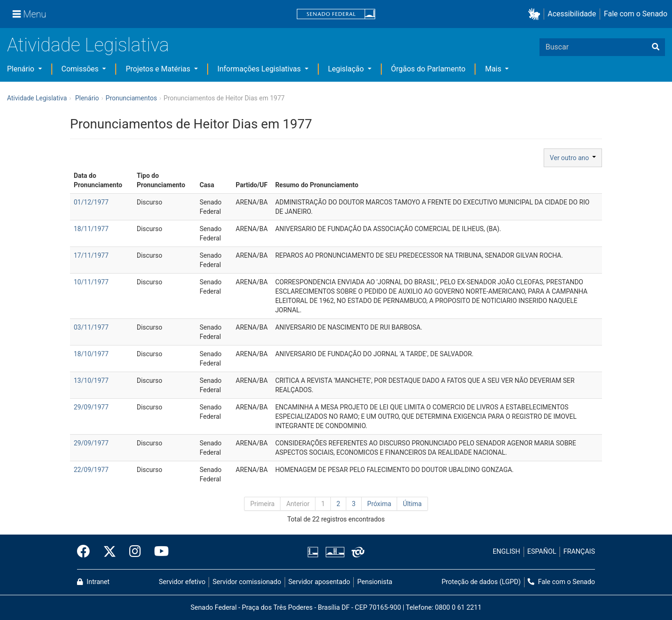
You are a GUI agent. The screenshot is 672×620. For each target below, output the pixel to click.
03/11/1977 (91, 327)
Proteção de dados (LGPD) (481, 582)
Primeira (262, 504)
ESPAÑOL (542, 552)
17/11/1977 (91, 255)
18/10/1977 (91, 354)
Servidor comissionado (247, 582)
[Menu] (29, 14)
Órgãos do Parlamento (428, 69)
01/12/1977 (91, 202)
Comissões (81, 69)
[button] (536, 14)
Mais (494, 69)
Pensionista (375, 582)
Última (412, 504)
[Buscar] (656, 47)
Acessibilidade (572, 14)
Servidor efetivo (182, 582)
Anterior (298, 504)
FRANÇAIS (579, 552)
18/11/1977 (91, 229)
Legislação (347, 69)
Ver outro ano (573, 158)
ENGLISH (507, 552)
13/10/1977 (91, 380)
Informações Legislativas (260, 69)
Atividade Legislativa (88, 45)
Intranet (93, 582)
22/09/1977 (91, 470)
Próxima (379, 504)
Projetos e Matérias (159, 69)
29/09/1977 (91, 407)
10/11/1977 (91, 282)
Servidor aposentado (319, 582)
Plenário (21, 69)
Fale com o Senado (636, 14)
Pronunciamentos (131, 98)
